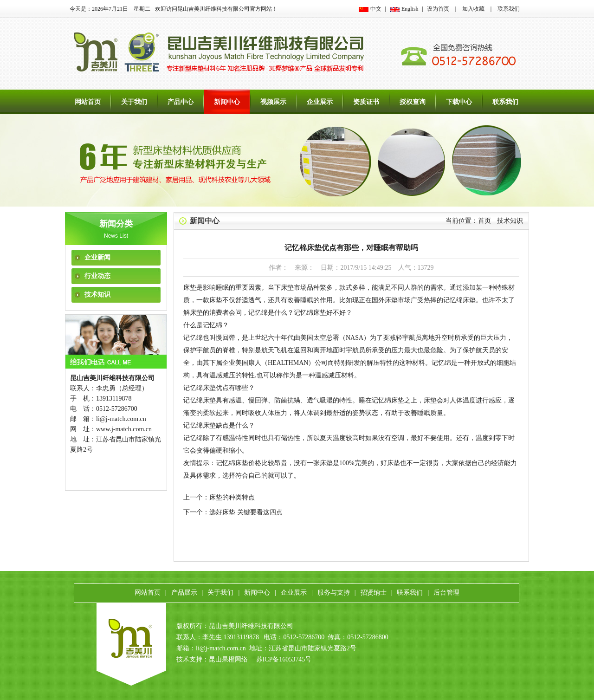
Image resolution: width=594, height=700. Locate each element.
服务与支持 (334, 593)
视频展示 (273, 102)
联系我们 (509, 9)
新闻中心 (227, 102)
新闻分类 (116, 224)
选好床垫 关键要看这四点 (246, 512)
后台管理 (446, 593)
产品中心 (181, 102)
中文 (376, 9)
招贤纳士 (374, 593)
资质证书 (366, 102)
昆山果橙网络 (228, 659)
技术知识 (97, 295)
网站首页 (88, 102)
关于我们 (134, 102)
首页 (484, 221)
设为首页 (438, 9)
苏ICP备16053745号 (284, 659)
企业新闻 (97, 257)
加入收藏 (473, 9)
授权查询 (413, 102)
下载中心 (459, 102)
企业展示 (320, 102)
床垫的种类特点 (232, 497)
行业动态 (97, 276)
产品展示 (184, 593)
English (410, 9)
